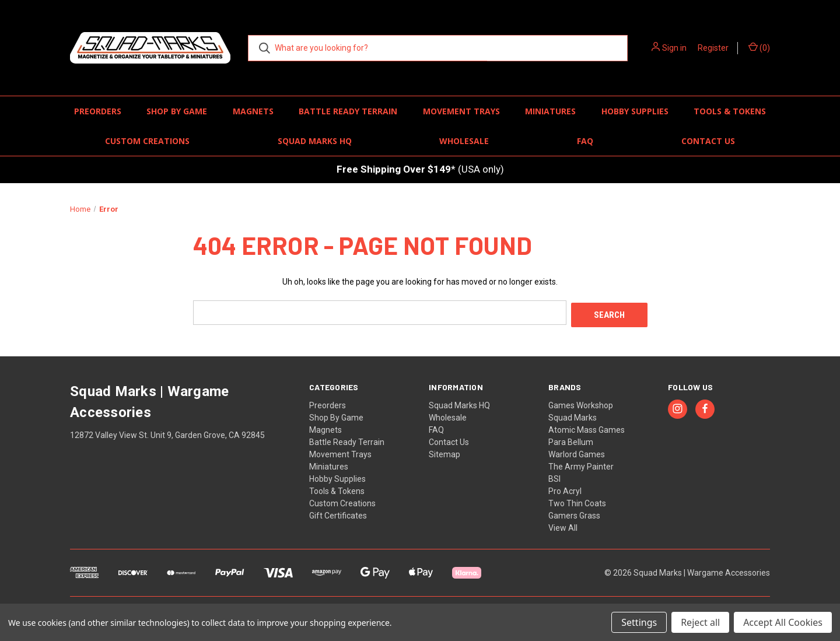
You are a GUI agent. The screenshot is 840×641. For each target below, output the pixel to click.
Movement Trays (461, 111)
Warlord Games (577, 452)
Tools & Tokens (730, 111)
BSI (554, 477)
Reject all (700, 622)
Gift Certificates (338, 513)
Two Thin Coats (577, 501)
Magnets (253, 111)
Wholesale (464, 141)
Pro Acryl (565, 489)
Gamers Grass (574, 513)
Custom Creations (147, 141)
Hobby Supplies (635, 111)
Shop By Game (177, 111)
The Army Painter (581, 464)
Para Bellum (571, 440)
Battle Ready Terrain (348, 111)
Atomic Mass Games (587, 428)
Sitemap (444, 452)
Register (713, 48)
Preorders (98, 111)
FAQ (585, 141)
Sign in (674, 48)
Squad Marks (573, 415)
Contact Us (708, 141)
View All (563, 526)
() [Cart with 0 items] (759, 47)
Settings (639, 622)
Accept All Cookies (783, 622)
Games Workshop (581, 403)
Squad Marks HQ (315, 141)
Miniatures (550, 111)
